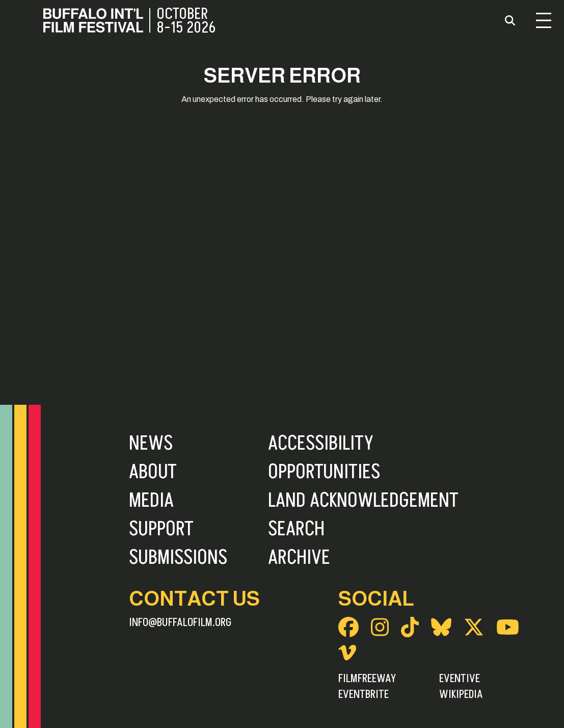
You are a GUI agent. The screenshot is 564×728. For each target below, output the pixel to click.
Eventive (460, 679)
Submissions (178, 558)
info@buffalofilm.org (180, 622)
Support (161, 529)
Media (151, 501)
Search (296, 529)
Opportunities (324, 472)
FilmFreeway (367, 679)
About (153, 472)
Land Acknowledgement (363, 501)
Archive (299, 558)
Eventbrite (364, 694)
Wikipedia (461, 694)
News (151, 444)
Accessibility (321, 444)
